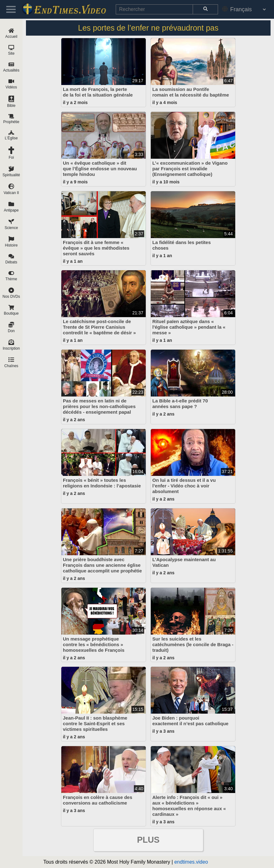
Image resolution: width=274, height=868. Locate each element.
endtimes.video (191, 862)
